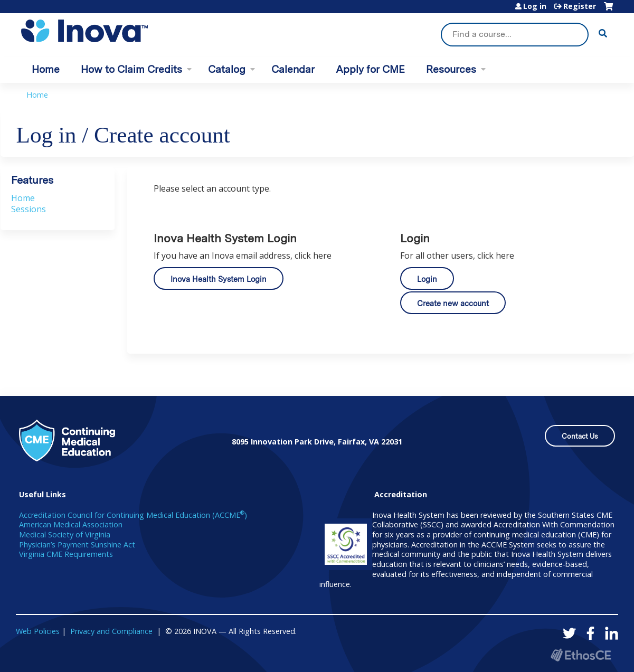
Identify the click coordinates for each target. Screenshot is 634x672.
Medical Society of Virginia (65, 534)
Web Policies (38, 631)
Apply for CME (370, 69)
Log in (535, 6)
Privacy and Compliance (111, 631)
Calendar (293, 69)
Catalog (227, 69)
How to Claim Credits (131, 69)
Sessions (29, 209)
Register (580, 6)
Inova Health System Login (219, 279)
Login (427, 279)
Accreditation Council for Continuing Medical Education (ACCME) (133, 515)
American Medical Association (71, 524)
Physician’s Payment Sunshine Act (77, 545)
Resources (451, 69)
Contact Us (580, 436)
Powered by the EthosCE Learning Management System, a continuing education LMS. (581, 655)
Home (46, 69)
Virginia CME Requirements (66, 554)
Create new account (453, 303)
